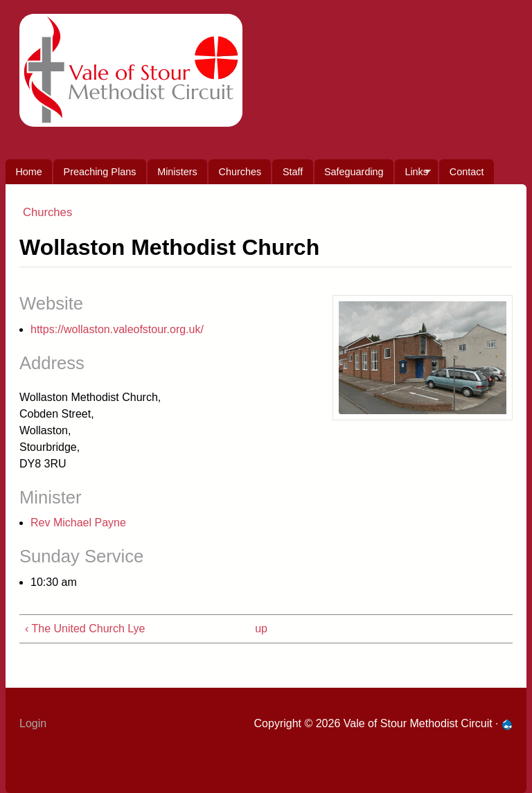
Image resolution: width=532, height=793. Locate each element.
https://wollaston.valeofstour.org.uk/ (117, 329)
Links (413, 175)
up (261, 629)
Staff (293, 172)
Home (28, 172)
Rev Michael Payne (78, 523)
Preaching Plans (100, 172)
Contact (467, 172)
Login (33, 723)
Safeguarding (354, 172)
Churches (240, 172)
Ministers (177, 172)
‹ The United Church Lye (85, 629)
